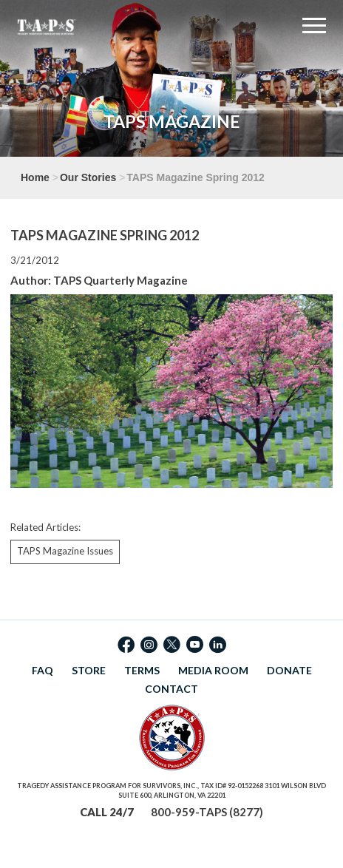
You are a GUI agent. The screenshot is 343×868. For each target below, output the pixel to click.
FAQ (43, 670)
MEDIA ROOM (213, 670)
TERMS (142, 670)
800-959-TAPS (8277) (207, 812)
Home (35, 177)
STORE (89, 670)
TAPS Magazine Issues (65, 551)
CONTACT (171, 689)
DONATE (289, 670)
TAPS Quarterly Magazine (120, 280)
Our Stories (88, 177)
